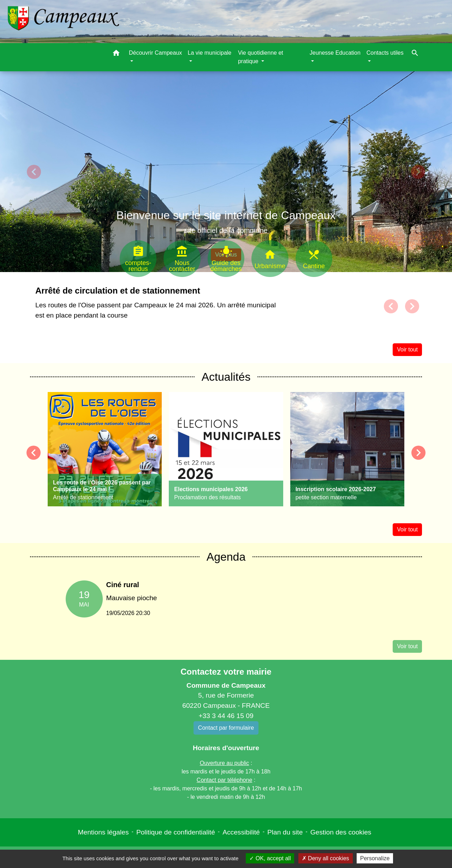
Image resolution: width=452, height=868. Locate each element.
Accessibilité (241, 832)
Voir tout (407, 349)
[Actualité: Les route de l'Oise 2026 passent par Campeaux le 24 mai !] (105, 449)
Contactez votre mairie (226, 672)
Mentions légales (103, 832)
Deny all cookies (326, 858)
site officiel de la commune (226, 230)
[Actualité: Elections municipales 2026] (226, 449)
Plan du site (285, 832)
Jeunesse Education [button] (335, 53)
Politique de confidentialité (176, 832)
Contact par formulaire (226, 728)
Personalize (375, 858)
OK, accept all (270, 858)
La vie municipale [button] (210, 53)
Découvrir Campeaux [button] (155, 53)
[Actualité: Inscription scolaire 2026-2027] (347, 449)
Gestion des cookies (341, 832)
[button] (116, 54)
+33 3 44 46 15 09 (226, 716)
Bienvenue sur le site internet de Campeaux (226, 215)
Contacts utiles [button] (385, 53)
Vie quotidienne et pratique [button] (261, 57)
